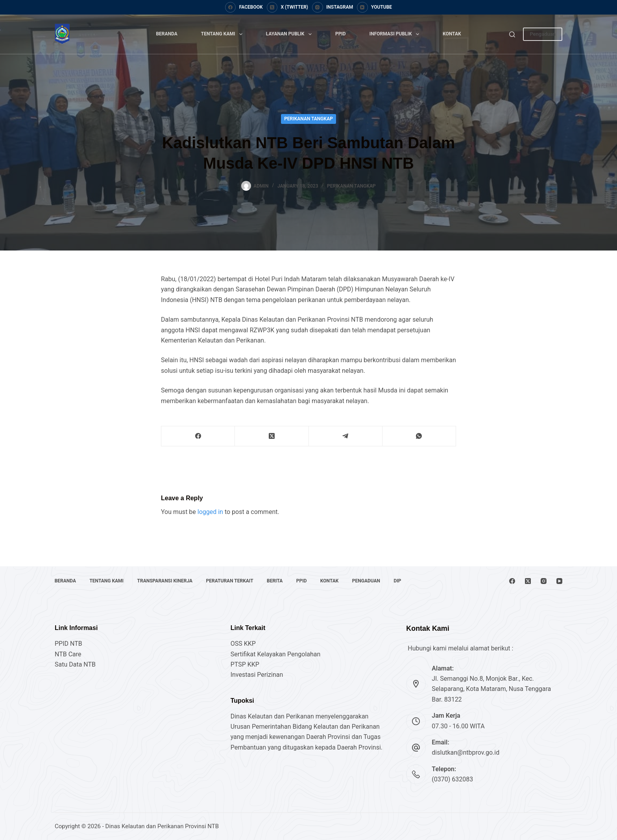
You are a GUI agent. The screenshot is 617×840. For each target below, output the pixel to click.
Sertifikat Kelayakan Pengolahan (276, 654)
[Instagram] (333, 7)
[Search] (512, 34)
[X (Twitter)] (287, 7)
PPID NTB (68, 644)
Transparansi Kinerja (165, 581)
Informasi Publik (396, 34)
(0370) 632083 (452, 779)
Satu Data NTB (75, 664)
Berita (276, 581)
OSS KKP (243, 644)
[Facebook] (244, 7)
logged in (210, 512)
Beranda (166, 34)
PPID (341, 34)
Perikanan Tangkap (308, 119)
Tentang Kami (223, 34)
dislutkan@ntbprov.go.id (466, 752)
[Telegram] (346, 436)
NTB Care (68, 654)
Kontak (452, 34)
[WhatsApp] (419, 436)
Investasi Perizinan (257, 675)
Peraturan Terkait (231, 581)
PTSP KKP (245, 664)
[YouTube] (374, 7)
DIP (400, 581)
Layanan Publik (290, 34)
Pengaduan (543, 34)
